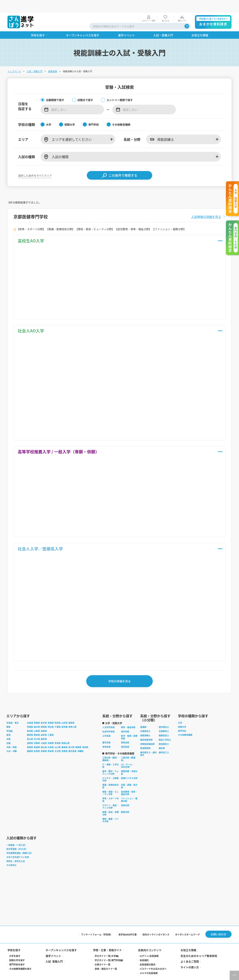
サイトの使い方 (190, 956)
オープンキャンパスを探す (61, 939)
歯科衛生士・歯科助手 (148, 743)
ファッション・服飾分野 (129, 789)
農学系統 (106, 732)
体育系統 (106, 736)
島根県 (37, 736)
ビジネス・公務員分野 (111, 768)
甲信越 (9, 720)
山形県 (65, 712)
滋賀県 (30, 732)
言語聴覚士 (164, 720)
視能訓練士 (145, 725)
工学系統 (106, 725)
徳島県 (65, 736)
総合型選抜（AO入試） (17, 838)
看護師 (143, 716)
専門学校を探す (17, 954)
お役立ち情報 (188, 939)
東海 (8, 724)
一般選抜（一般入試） (17, 834)
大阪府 (44, 732)
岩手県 (44, 712)
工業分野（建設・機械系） (111, 748)
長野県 (44, 720)
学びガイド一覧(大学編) (107, 945)
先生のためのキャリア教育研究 (199, 945)
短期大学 (182, 716)
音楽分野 (125, 794)
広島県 (51, 736)
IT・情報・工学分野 (111, 755)
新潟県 (30, 720)
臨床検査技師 (146, 729)
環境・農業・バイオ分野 (111, 809)
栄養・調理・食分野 (129, 775)
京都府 (37, 732)
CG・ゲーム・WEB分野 (128, 755)
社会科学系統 (108, 721)
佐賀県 (37, 740)
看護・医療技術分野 (111, 775)
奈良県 (58, 732)
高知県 (85, 736)
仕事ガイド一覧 (103, 954)
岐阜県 (44, 724)
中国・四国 (11, 736)
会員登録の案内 (148, 954)
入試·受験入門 (54, 951)
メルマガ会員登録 (149, 962)
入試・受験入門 (35, 59)
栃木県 (37, 716)
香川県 (71, 736)
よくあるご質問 (190, 951)
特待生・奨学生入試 (16, 850)
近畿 (8, 732)
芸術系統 (125, 736)
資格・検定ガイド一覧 (106, 958)
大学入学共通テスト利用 (18, 846)
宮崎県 (65, 740)
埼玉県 (51, 716)
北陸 (8, 728)
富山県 (30, 728)
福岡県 (30, 740)
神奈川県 (72, 716)
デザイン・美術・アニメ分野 (111, 796)
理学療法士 (164, 716)
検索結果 (53, 59)
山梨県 (37, 720)
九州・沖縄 (11, 740)
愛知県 (37, 724)
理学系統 (125, 721)
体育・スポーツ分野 (111, 789)
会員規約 (144, 949)
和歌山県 (66, 732)
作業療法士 (145, 720)
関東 (8, 716)
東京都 (65, 716)
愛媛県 (78, 736)
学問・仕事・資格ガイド (107, 939)
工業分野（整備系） (128, 748)
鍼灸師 (162, 737)
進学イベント (53, 945)
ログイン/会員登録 (149, 945)
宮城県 (51, 712)
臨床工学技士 (165, 729)
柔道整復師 (145, 737)
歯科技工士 (164, 742)
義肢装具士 (164, 725)
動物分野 (125, 801)
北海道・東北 (13, 712)
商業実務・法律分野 (129, 762)
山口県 (58, 736)
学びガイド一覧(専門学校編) (109, 949)
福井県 (44, 728)
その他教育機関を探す (20, 958)
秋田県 (58, 712)
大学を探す (15, 945)
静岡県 (30, 724)
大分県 (58, 740)
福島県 (71, 712)
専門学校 (182, 720)
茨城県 (30, 716)
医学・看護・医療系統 (129, 726)
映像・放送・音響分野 (111, 802)
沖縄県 (80, 740)
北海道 (30, 712)
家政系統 (125, 732)
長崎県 (44, 740)
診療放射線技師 (147, 733)
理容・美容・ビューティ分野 (111, 782)
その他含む (11, 854)
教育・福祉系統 (128, 716)
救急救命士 (164, 733)
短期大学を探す (17, 949)
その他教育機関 (185, 724)
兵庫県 (51, 732)
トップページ (14, 59)
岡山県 (44, 736)
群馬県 (44, 716)
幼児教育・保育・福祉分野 (129, 782)
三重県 (51, 724)
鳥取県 (30, 736)
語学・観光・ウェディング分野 (111, 762)
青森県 (37, 712)
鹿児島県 (72, 740)
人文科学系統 (108, 716)
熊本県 (51, 740)
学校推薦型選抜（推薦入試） (20, 842)
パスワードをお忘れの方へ (153, 958)
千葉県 (58, 716)
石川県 (37, 728)
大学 (180, 712)
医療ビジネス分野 (129, 767)
